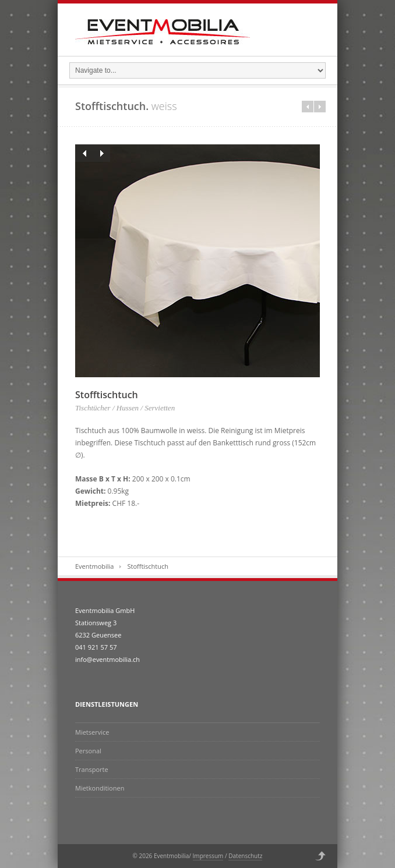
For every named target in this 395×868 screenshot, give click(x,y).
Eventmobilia (94, 566)
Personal (88, 751)
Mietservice (92, 732)
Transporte (92, 769)
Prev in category (308, 107)
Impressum (208, 856)
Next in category (320, 107)
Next (101, 153)
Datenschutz (245, 856)
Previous (84, 153)
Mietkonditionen (100, 788)
